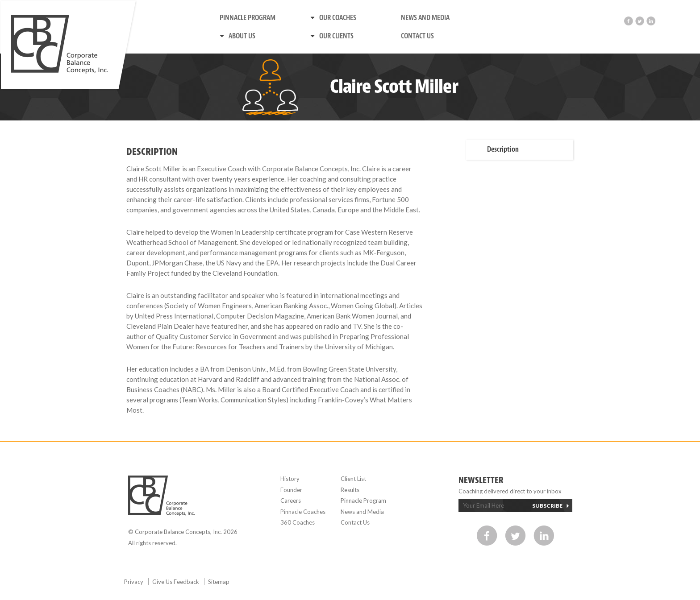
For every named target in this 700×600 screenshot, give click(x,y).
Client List (353, 479)
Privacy (134, 582)
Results (350, 490)
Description (503, 149)
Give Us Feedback (176, 582)
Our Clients (336, 36)
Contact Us (417, 36)
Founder (291, 490)
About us (242, 36)
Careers (291, 501)
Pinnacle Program (248, 18)
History (290, 479)
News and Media (425, 18)
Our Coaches (338, 18)
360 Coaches (298, 522)
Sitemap (219, 582)
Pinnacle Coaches (303, 512)
